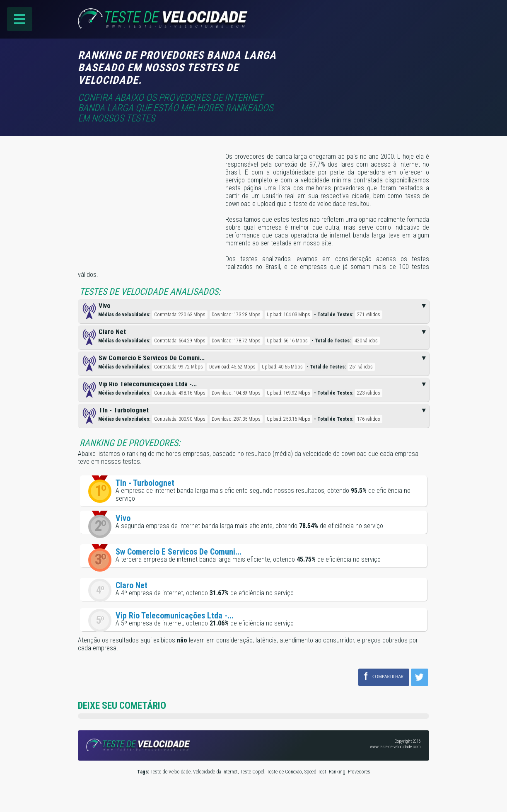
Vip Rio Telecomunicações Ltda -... (175, 616)
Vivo (123, 518)
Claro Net (132, 585)
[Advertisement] (360, 61)
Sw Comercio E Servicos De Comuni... (179, 552)
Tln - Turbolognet (145, 483)
